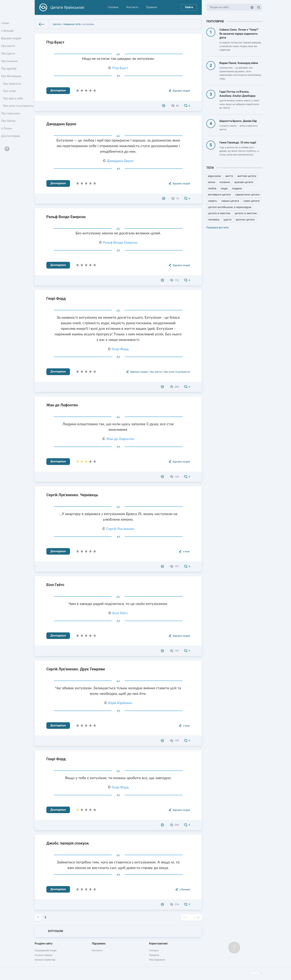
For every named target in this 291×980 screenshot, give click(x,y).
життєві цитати (247, 176)
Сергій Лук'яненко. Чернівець (72, 495)
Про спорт (10, 97)
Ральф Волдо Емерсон (66, 217)
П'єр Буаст (55, 42)
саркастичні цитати (247, 195)
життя (229, 176)
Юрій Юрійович (120, 703)
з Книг (6, 23)
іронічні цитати (245, 220)
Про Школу (9, 133)
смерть (212, 201)
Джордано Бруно (61, 124)
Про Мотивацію (12, 81)
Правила (152, 7)
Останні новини (44, 955)
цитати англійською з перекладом (230, 207)
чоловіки (214, 220)
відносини (214, 176)
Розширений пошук (46, 950)
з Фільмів (8, 32)
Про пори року (11, 124)
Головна (113, 7)
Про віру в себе (13, 104)
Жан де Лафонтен (62, 405)
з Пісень (7, 141)
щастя (228, 220)
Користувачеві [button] (158, 944)
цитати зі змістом (219, 213)
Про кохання (10, 64)
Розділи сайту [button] (44, 944)
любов (212, 189)
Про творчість (13, 89)
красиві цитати (244, 182)
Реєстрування (157, 960)
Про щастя (9, 56)
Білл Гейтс (55, 585)
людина (237, 189)
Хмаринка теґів (72, 24)
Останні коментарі (45, 960)
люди (224, 189)
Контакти (132, 7)
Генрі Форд (56, 299)
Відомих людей (12, 40)
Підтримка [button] (99, 944)
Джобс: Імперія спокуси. (68, 843)
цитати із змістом (246, 213)
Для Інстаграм (11, 149)
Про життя (8, 48)
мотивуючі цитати (219, 195)
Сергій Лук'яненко (120, 529)
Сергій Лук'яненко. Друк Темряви (76, 669)
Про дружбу (9, 72)
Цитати (57, 24)
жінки (212, 182)
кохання (225, 182)
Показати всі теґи (217, 228)
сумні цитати (252, 201)
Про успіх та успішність (11, 114)
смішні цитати (230, 201)
